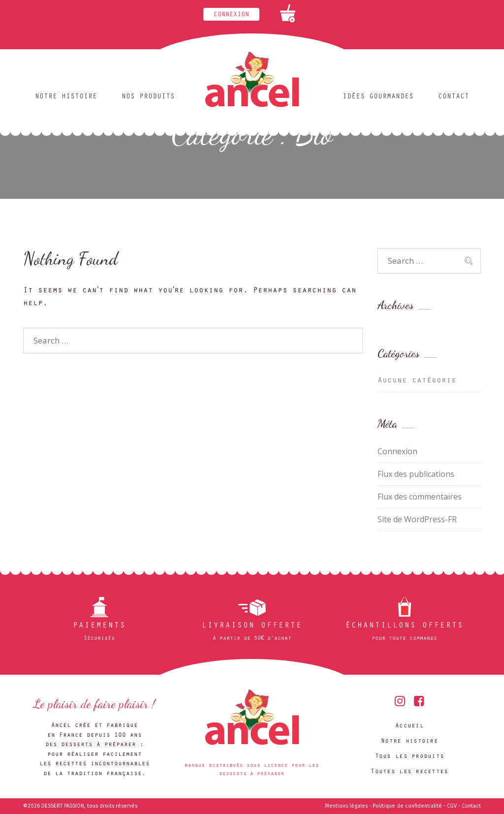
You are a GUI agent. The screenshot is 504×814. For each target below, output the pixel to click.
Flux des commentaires (420, 497)
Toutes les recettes (409, 772)
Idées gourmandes (378, 97)
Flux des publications (416, 474)
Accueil (409, 726)
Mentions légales (346, 806)
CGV (452, 806)
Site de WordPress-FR (417, 519)
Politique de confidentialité (407, 806)
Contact (454, 97)
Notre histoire (66, 97)
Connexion (231, 15)
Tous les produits (410, 757)
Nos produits (148, 97)
